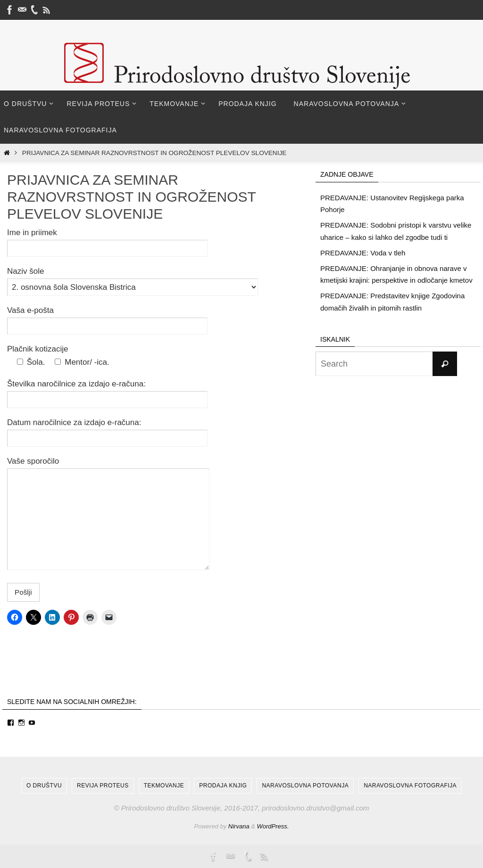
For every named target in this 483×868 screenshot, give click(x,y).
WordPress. (273, 826)
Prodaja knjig (223, 786)
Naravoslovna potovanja (305, 786)
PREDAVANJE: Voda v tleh (363, 253)
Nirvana (239, 826)
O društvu (44, 786)
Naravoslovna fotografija (410, 786)
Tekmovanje (164, 786)
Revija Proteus (103, 786)
